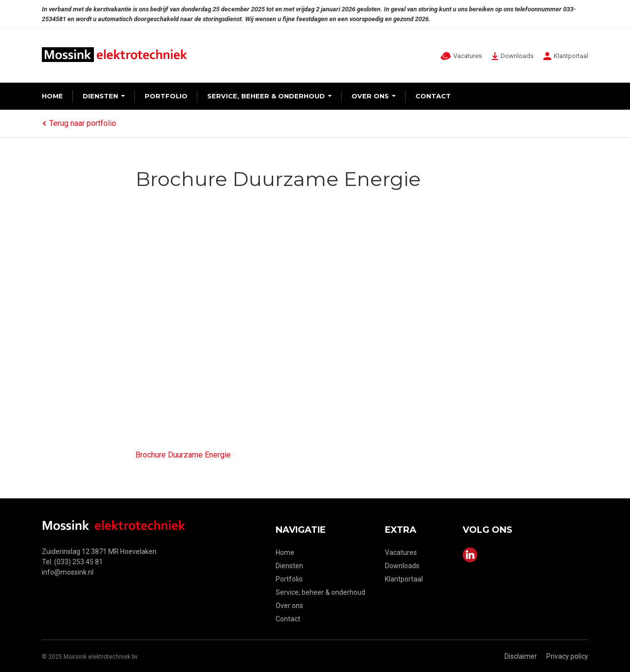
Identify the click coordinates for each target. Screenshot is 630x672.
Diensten (100, 96)
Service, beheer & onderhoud (266, 96)
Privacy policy (567, 656)
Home (52, 96)
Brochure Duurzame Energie (183, 455)
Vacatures (401, 552)
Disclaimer (521, 656)
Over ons (370, 96)
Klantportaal (404, 579)
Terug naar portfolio (79, 123)
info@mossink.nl (68, 572)
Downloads (402, 566)
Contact (433, 96)
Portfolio (166, 96)
